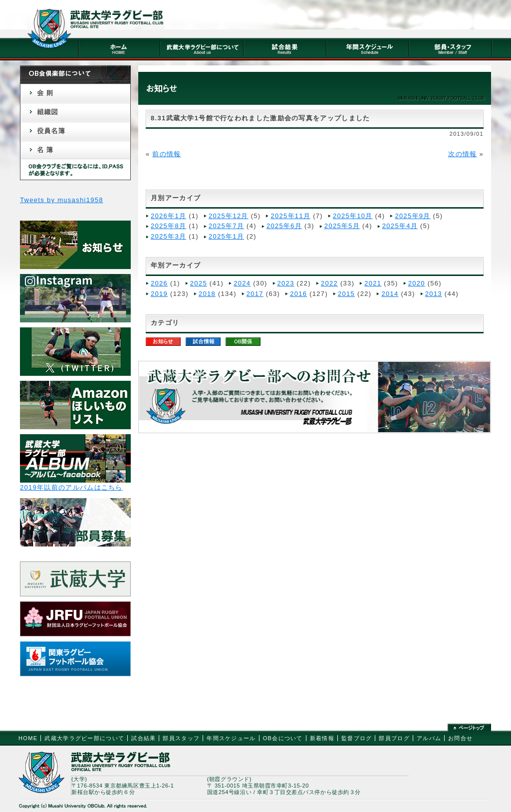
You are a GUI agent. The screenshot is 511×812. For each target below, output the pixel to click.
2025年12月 (229, 216)
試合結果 (143, 738)
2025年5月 (342, 226)
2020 (417, 283)
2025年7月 (226, 226)
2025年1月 (226, 236)
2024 (242, 283)
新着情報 (322, 738)
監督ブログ (357, 738)
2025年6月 (284, 226)
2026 (159, 283)
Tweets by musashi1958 (62, 200)
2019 (159, 294)
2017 (255, 294)
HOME (28, 738)
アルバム (429, 738)
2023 (286, 283)
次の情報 (462, 154)
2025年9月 (412, 216)
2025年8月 (168, 226)
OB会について (283, 738)
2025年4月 (400, 226)
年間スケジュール (231, 738)
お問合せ (460, 738)
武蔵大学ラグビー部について (84, 738)
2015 (346, 294)
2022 (329, 283)
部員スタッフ (181, 738)
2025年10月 (353, 216)
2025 (199, 283)
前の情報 (166, 154)
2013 (434, 294)
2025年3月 (168, 236)
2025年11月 (290, 216)
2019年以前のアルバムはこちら (71, 487)
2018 (207, 294)
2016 (298, 294)
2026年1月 (168, 216)
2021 (373, 283)
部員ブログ (394, 738)
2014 (390, 294)
